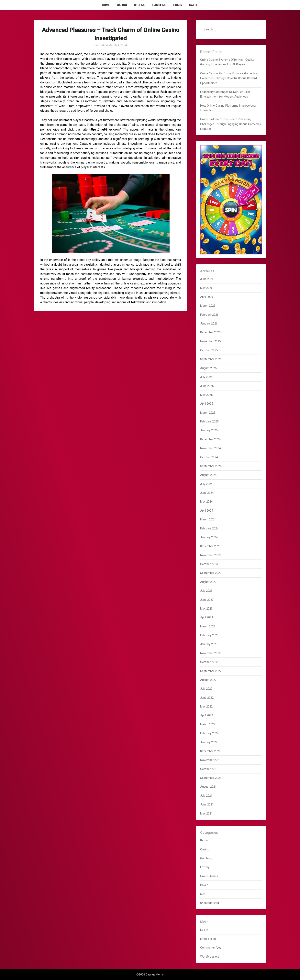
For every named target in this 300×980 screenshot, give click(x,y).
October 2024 (209, 457)
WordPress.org (210, 957)
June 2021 (207, 804)
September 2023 (211, 573)
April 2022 (207, 715)
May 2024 (206, 502)
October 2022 (209, 662)
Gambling (159, 5)
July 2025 (206, 377)
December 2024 (210, 439)
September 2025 (211, 359)
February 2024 (209, 528)
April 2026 (207, 297)
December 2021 (210, 751)
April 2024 (207, 511)
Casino (122, 5)
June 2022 (207, 698)
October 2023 (209, 564)
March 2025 (208, 413)
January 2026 (209, 324)
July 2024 (206, 484)
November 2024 (210, 448)
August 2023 (208, 582)
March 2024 (208, 519)
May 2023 (206, 609)
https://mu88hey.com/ (105, 129)
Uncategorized (210, 903)
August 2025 (208, 368)
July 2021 (206, 796)
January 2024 (209, 537)
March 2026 (208, 306)
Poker (178, 5)
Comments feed (211, 948)
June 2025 (207, 386)
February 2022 (209, 733)
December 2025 (210, 332)
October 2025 (209, 350)
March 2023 (208, 626)
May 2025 (206, 395)
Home (106, 5)
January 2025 (209, 430)
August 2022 (208, 680)
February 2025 (209, 421)
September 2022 (211, 671)
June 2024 (207, 493)
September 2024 (211, 466)
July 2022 (206, 689)
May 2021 (206, 814)
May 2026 (206, 288)
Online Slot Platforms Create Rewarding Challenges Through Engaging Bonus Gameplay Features (231, 124)
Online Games (209, 876)
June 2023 (207, 600)
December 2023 (210, 546)
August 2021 (208, 787)
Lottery (205, 867)
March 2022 (208, 724)
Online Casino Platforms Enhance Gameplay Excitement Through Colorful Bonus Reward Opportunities (229, 78)
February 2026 (209, 315)
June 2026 (207, 279)
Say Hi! (194, 5)
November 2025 (210, 341)
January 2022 (209, 742)
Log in (204, 930)
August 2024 (208, 475)
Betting (140, 5)
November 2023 (210, 555)
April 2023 (207, 617)
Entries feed (208, 939)
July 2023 (206, 591)
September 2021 (211, 778)
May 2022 (206, 707)
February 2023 (209, 635)
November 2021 (210, 760)
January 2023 (209, 644)
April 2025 (207, 404)
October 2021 (209, 769)
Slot (203, 894)
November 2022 (210, 653)
